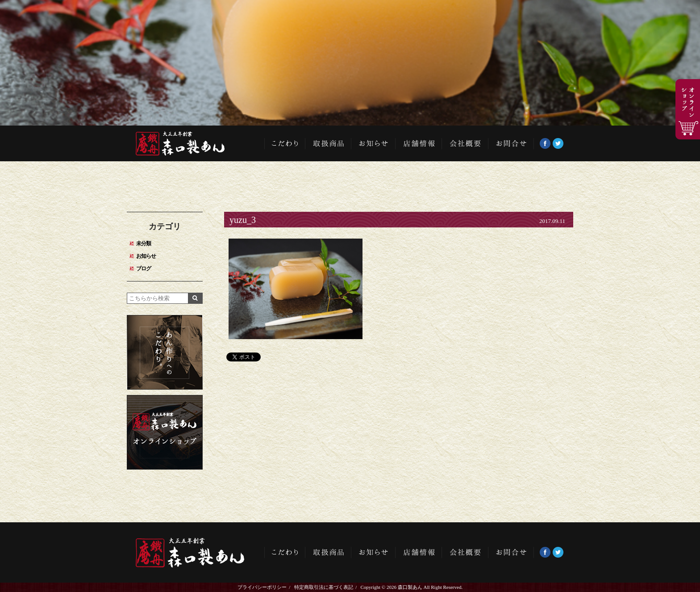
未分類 (144, 244)
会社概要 (465, 143)
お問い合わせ (511, 143)
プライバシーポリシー (262, 587)
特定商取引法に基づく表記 (324, 587)
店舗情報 (419, 143)
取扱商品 (328, 143)
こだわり (285, 143)
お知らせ (373, 143)
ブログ (144, 269)
